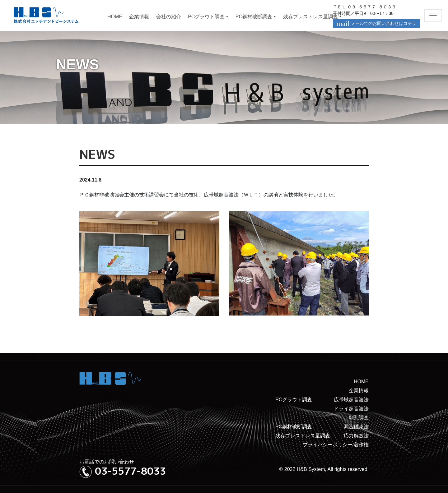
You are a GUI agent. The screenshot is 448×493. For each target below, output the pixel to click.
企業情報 (139, 17)
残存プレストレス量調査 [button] (310, 17)
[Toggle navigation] (433, 16)
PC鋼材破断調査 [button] (254, 17)
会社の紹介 (169, 17)
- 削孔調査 (357, 418)
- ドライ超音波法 (350, 409)
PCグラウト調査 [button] (206, 17)
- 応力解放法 (355, 436)
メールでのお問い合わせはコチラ (376, 24)
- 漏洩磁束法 (355, 427)
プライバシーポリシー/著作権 (336, 445)
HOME (115, 17)
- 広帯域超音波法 (350, 400)
